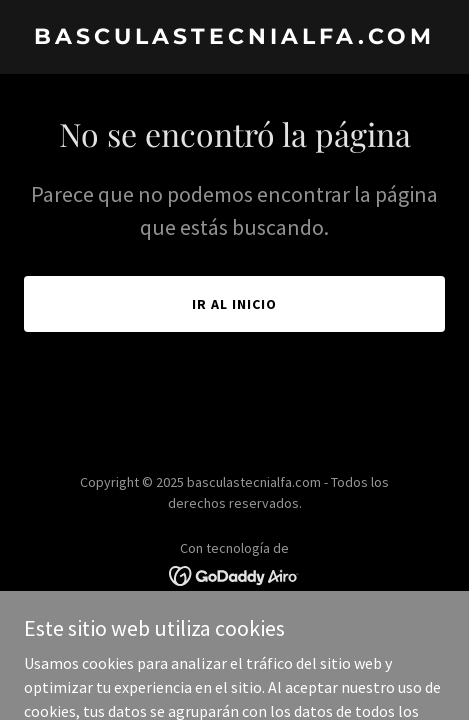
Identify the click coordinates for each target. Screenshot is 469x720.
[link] (234, 38)
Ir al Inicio (234, 304)
